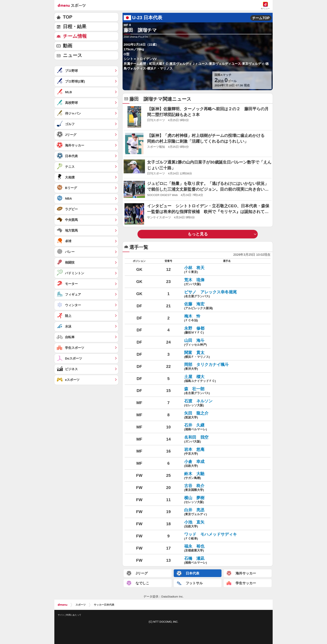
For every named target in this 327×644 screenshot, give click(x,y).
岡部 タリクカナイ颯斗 (227, 367)
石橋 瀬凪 (227, 561)
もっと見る (198, 234)
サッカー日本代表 (104, 605)
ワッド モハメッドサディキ (227, 537)
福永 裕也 (227, 548)
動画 (68, 46)
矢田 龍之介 (227, 415)
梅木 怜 (227, 318)
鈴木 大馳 (227, 476)
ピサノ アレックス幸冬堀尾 (227, 294)
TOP (68, 17)
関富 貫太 (227, 355)
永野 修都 (227, 331)
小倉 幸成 (227, 464)
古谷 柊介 (227, 488)
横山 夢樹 (227, 500)
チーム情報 (75, 36)
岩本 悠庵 (227, 452)
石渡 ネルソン (227, 403)
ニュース (73, 55)
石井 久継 (227, 427)
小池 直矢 (227, 524)
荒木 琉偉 (227, 282)
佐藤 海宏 (227, 306)
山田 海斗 (227, 343)
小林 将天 (227, 270)
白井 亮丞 (227, 512)
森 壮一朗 (227, 391)
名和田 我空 (227, 439)
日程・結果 (75, 27)
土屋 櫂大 (227, 379)
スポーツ (81, 605)
